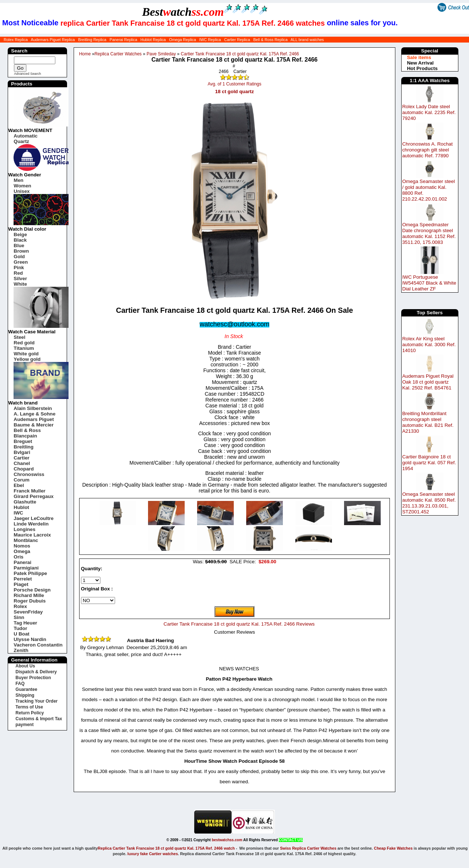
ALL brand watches (307, 40)
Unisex (22, 191)
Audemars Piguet (34, 419)
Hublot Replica (153, 40)
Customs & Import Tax (39, 719)
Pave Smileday (161, 54)
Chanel (22, 463)
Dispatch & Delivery (36, 672)
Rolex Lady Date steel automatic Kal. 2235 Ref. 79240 (429, 112)
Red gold (24, 343)
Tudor (20, 628)
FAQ (20, 684)
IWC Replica (210, 40)
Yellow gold (27, 359)
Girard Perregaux (34, 496)
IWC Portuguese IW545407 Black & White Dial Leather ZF (429, 283)
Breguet (23, 441)
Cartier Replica (237, 40)
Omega (22, 551)
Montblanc (26, 540)
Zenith (21, 650)
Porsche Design (32, 590)
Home (85, 54)
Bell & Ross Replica (270, 40)
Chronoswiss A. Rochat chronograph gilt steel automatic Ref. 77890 (428, 150)
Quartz (21, 141)
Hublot (21, 507)
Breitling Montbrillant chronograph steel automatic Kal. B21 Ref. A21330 (428, 422)
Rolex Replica (16, 40)
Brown (21, 251)
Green (21, 262)
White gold (26, 354)
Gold (19, 257)
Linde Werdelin (31, 524)
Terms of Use (29, 707)
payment (24, 725)
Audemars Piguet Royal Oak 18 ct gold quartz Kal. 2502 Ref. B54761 (428, 382)
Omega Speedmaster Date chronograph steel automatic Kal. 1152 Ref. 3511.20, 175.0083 (429, 233)
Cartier (21, 458)
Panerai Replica (123, 40)
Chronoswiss (29, 474)
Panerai (22, 562)
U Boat (21, 634)
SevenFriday (28, 612)
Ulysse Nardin (30, 639)
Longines (24, 529)
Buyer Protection (33, 678)
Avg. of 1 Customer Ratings (235, 84)
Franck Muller (29, 491)
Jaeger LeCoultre (34, 518)
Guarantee (26, 689)
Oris (19, 557)
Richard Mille (29, 595)
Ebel (19, 485)
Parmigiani (26, 568)
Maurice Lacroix (32, 535)
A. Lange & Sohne (34, 414)
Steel (19, 337)
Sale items (419, 57)
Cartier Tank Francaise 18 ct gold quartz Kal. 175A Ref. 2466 (240, 54)
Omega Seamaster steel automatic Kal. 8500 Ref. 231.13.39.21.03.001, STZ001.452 (429, 503)
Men (19, 180)
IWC (18, 513)
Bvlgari (22, 452)
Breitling (23, 447)
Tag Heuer (25, 623)
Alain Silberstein (33, 408)
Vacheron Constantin (38, 645)
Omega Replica (182, 40)
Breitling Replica (92, 40)
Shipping (25, 695)
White (20, 284)
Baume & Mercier (34, 425)
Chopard (24, 469)
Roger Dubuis (29, 601)
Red (18, 273)
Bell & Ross (27, 430)
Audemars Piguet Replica (53, 40)
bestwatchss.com (227, 840)
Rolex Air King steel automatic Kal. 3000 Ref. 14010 (429, 345)
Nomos (22, 546)
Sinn (19, 617)
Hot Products (422, 68)
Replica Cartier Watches (118, 54)
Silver (20, 279)
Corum (21, 480)
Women (22, 186)
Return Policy (29, 713)
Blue (19, 246)
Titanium (24, 348)
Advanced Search (27, 74)
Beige (20, 235)
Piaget (21, 584)
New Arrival (420, 63)
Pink (19, 268)
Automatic (25, 136)
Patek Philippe (30, 573)
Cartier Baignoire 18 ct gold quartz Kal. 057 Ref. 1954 (429, 463)
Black (20, 240)
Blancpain (25, 436)
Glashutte (25, 502)
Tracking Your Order (36, 701)
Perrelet (23, 579)
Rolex (20, 606)
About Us (25, 666)
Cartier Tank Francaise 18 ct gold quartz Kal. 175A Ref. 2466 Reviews (239, 624)
